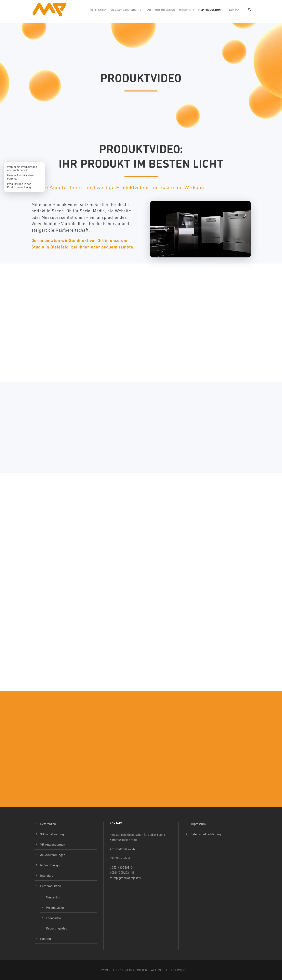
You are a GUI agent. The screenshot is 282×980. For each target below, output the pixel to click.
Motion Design (165, 10)
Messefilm (53, 897)
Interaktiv (187, 10)
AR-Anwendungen (53, 855)
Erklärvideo (53, 918)
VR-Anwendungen (53, 844)
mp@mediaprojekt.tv (127, 878)
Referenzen (99, 10)
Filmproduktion (210, 10)
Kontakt (235, 10)
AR (149, 10)
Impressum (198, 824)
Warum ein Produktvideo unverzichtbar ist (22, 168)
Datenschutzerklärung (206, 834)
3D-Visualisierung (123, 10)
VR (142, 10)
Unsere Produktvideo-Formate (20, 177)
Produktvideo (55, 907)
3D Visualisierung (52, 834)
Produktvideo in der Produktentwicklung (19, 186)
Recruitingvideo (56, 928)
